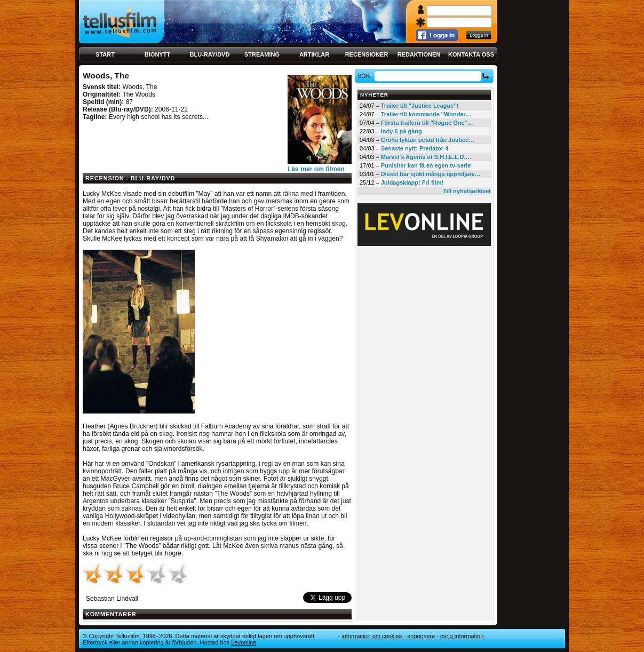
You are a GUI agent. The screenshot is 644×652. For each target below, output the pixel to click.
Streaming (262, 54)
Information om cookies (372, 636)
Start (105, 54)
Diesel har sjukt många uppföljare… (431, 174)
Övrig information (462, 636)
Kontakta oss (471, 54)
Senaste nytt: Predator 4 (415, 148)
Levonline (244, 642)
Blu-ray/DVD (210, 54)
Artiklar (314, 54)
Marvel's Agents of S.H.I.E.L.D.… (426, 157)
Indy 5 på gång (401, 131)
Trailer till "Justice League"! (420, 106)
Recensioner (367, 54)
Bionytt (157, 54)
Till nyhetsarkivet (467, 191)
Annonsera (421, 636)
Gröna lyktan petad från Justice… (428, 140)
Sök (365, 76)
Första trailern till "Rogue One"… (427, 123)
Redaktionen (419, 54)
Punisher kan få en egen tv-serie (426, 165)
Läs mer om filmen (316, 169)
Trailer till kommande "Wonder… (426, 114)
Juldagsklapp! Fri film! (412, 182)
